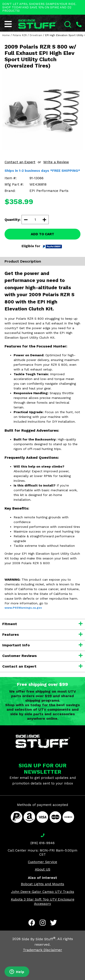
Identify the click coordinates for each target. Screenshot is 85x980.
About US (43, 869)
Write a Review (56, 162)
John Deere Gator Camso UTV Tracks (43, 892)
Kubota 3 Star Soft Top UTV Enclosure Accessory (43, 902)
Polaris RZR (20, 35)
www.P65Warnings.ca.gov (23, 608)
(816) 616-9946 (42, 843)
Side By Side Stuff (39, 939)
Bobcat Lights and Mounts (42, 884)
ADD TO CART (42, 234)
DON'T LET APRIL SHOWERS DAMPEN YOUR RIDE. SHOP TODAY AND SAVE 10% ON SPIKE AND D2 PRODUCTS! (39, 7)
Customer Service (42, 862)
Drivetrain (36, 35)
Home (6, 35)
